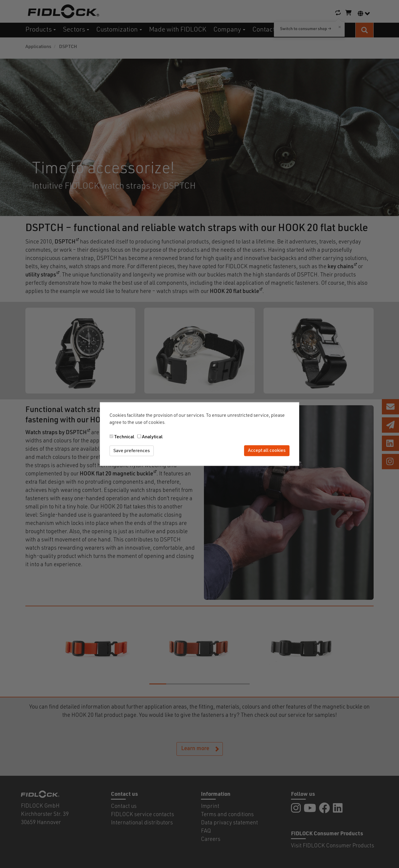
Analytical (152, 437)
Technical (124, 437)
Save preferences (132, 451)
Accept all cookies (267, 451)
